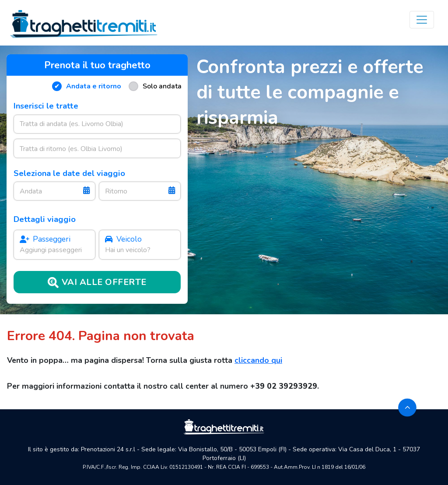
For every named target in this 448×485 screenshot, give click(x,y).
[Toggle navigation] (422, 20)
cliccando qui (258, 360)
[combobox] (97, 124)
